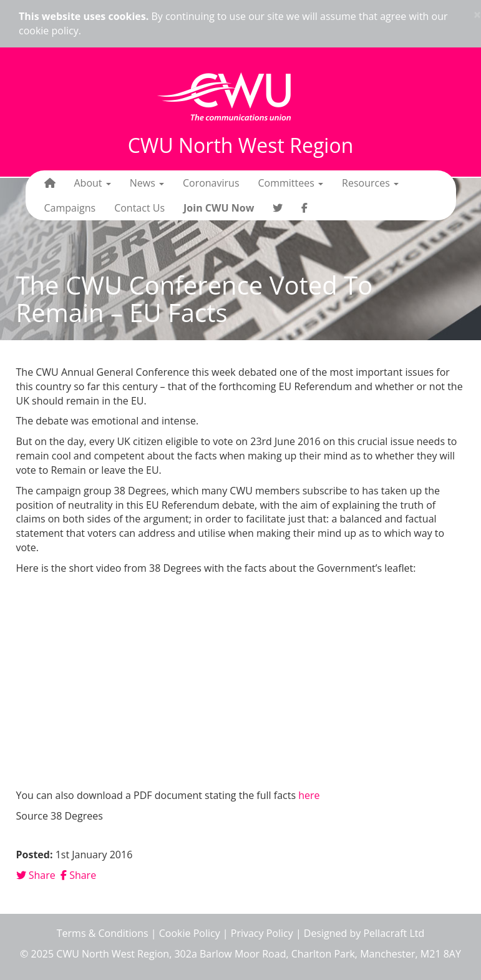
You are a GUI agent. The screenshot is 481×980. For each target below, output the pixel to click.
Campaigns (70, 208)
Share (36, 875)
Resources (370, 183)
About (93, 183)
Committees (291, 183)
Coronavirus (211, 183)
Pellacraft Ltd (394, 933)
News (147, 183)
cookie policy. (50, 31)
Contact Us (139, 208)
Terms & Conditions (103, 933)
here (309, 795)
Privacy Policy (262, 933)
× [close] (477, 15)
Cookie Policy (190, 933)
